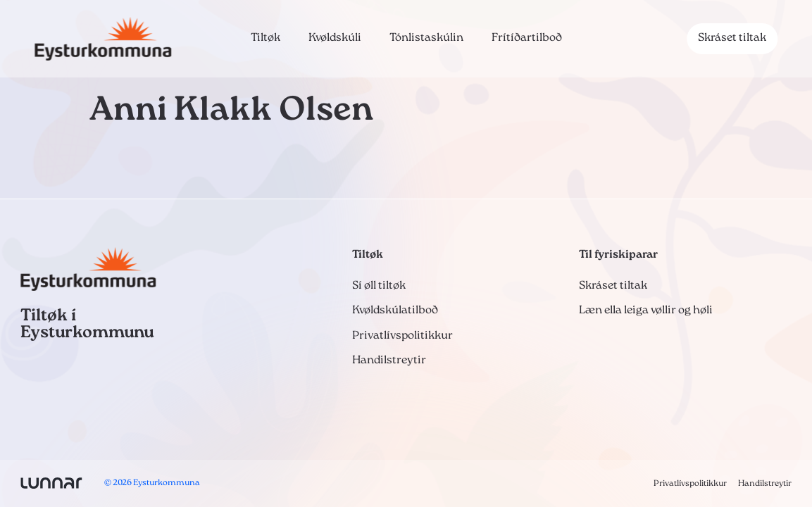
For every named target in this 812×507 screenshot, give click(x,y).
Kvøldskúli (335, 38)
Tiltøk (266, 38)
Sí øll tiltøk (379, 286)
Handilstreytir (389, 361)
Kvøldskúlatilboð (395, 311)
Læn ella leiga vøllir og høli (646, 311)
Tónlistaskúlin (426, 38)
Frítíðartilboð (527, 38)
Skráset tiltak (732, 38)
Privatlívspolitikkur (402, 336)
